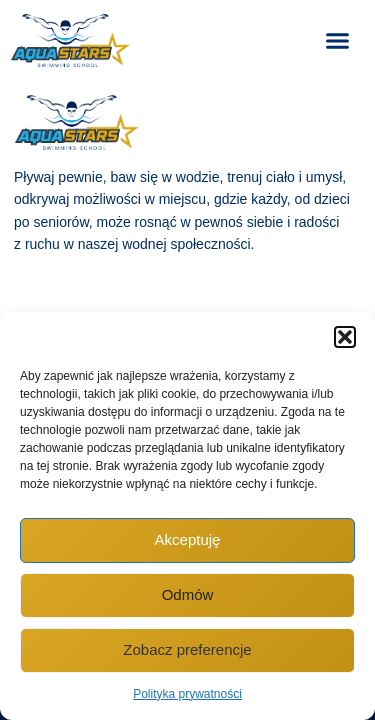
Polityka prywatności (187, 694)
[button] (345, 337)
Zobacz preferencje (187, 649)
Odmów (188, 594)
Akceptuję (188, 539)
